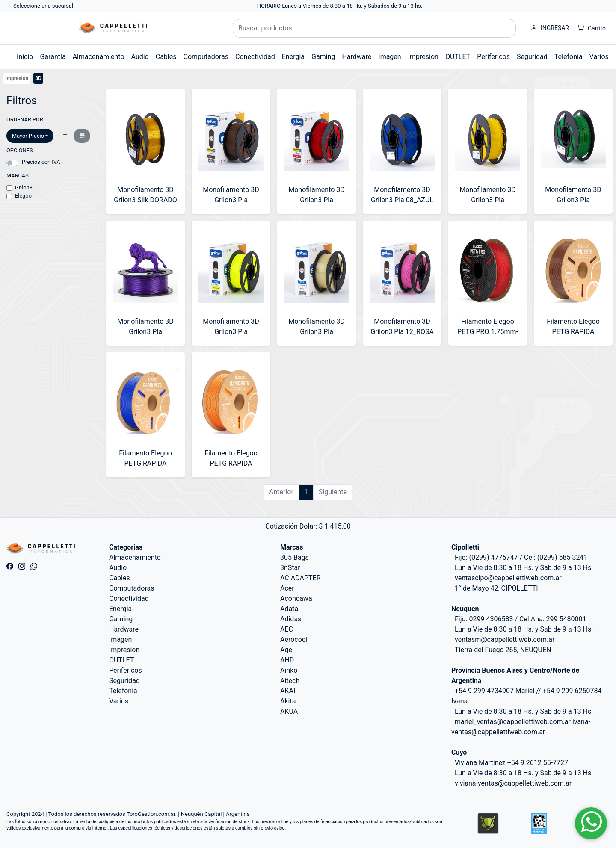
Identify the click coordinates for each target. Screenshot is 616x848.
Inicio (25, 57)
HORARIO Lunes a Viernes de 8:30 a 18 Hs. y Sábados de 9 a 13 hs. (340, 6)
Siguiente (333, 492)
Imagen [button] (389, 57)
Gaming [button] (323, 57)
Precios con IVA (41, 162)
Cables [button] (166, 57)
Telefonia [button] (569, 57)
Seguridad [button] (532, 57)
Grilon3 (24, 188)
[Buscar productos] (374, 28)
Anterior (281, 492)
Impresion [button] (423, 57)
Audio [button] (140, 57)
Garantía (53, 57)
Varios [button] (599, 57)
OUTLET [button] (458, 57)
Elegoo (23, 196)
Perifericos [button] (493, 57)
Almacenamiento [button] (99, 57)
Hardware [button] (357, 57)
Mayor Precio (28, 136)
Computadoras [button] (206, 57)
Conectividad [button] (255, 57)
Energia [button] (293, 57)
